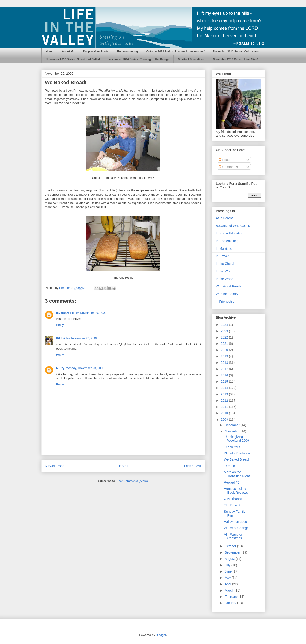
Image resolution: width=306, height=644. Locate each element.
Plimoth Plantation (237, 453)
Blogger (161, 635)
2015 (225, 382)
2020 (225, 350)
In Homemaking (227, 241)
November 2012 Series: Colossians (236, 52)
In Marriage (224, 249)
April (228, 584)
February (232, 597)
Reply (60, 325)
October (231, 546)
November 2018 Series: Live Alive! (235, 59)
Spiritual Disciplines (191, 59)
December (233, 425)
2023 (225, 331)
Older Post (193, 466)
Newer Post (54, 466)
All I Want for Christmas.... (235, 536)
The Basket (232, 505)
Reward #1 (232, 482)
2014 (225, 388)
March (230, 590)
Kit (58, 338)
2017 (225, 369)
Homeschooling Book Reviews (236, 491)
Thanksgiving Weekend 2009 (236, 439)
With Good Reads (229, 286)
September (233, 552)
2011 (225, 407)
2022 (225, 337)
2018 (225, 363)
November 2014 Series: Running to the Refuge (139, 59)
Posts (225, 160)
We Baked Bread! (236, 459)
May (228, 578)
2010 (225, 413)
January (231, 603)
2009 (225, 419)
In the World (225, 279)
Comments (228, 167)
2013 (225, 394)
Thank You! (232, 447)
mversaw (63, 313)
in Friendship (225, 302)
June (229, 571)
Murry (60, 368)
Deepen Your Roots (96, 52)
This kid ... (231, 466)
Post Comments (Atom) (132, 481)
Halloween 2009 (235, 522)
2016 (225, 375)
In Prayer (223, 256)
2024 (225, 325)
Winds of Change (236, 528)
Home (50, 52)
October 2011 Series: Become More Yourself (176, 52)
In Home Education (230, 233)
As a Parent (224, 218)
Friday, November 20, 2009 (88, 313)
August (230, 559)
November (233, 431)
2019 (225, 356)
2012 (225, 401)
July (228, 565)
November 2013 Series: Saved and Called (73, 59)
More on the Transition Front (237, 474)
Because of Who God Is (233, 226)
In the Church (226, 264)
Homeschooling (127, 52)
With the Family (227, 294)
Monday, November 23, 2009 (85, 368)
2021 (225, 344)
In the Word (224, 271)
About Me (68, 52)
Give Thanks (233, 499)
